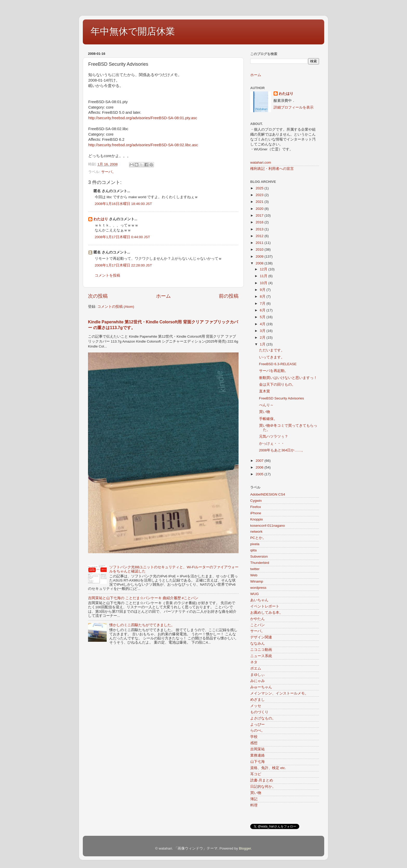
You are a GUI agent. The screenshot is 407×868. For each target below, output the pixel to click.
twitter (255, 569)
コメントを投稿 (107, 275)
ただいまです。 (272, 350)
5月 (263, 317)
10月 (264, 283)
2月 (263, 338)
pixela (255, 544)
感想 (254, 743)
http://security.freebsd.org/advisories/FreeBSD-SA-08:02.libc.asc (143, 145)
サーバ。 (108, 172)
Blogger (245, 848)
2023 (260, 195)
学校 (254, 737)
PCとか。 (258, 538)
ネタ (254, 662)
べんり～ (266, 405)
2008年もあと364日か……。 (282, 450)
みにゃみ (257, 681)
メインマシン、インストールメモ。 (279, 693)
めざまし (257, 700)
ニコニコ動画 (261, 650)
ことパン (257, 625)
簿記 (254, 799)
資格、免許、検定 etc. (268, 768)
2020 (260, 209)
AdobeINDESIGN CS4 (268, 494)
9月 (263, 290)
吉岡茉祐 (257, 749)
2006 (260, 467)
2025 (260, 188)
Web (254, 575)
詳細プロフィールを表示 (294, 107)
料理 (254, 805)
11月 (264, 276)
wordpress (258, 588)
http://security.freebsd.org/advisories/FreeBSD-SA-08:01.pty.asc (143, 118)
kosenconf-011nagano (268, 526)
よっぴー (257, 725)
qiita (253, 550)
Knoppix (257, 519)
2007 (260, 461)
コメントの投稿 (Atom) (116, 307)
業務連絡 (257, 755)
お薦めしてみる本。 (267, 613)
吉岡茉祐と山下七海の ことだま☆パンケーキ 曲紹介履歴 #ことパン (143, 598)
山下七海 (257, 762)
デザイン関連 (261, 637)
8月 (263, 296)
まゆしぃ (257, 675)
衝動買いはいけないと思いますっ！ (288, 378)
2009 (260, 256)
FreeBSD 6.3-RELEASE (278, 364)
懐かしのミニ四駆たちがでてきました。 (142, 625)
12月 (264, 269)
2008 (260, 263)
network (256, 532)
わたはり (101, 219)
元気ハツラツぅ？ (274, 436)
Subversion (259, 556)
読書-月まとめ (262, 780)
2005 (260, 474)
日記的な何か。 (263, 787)
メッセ (256, 706)
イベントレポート (265, 606)
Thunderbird (260, 563)
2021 (260, 202)
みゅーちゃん (261, 687)
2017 (260, 215)
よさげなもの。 (263, 718)
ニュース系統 (261, 656)
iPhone (256, 513)
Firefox (256, 507)
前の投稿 (229, 296)
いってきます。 (272, 357)
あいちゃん (259, 600)
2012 (260, 236)
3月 (263, 331)
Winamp (257, 581)
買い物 (264, 412)
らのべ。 (257, 730)
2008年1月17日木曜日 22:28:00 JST (123, 265)
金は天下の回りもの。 (277, 385)
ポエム (256, 668)
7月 (263, 303)
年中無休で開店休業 (133, 31)
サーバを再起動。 (274, 371)
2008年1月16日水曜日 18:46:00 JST (123, 204)
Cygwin (256, 501)
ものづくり (259, 712)
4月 (263, 324)
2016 (260, 222)
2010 (260, 249)
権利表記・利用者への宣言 (272, 169)
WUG (255, 594)
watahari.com (261, 162)
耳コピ (256, 774)
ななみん (257, 643)
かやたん (257, 619)
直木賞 (264, 391)
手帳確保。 (268, 419)
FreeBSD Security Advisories (281, 398)
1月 (263, 344)
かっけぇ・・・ (272, 443)
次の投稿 (98, 296)
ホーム (163, 296)
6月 (263, 310)
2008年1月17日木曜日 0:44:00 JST (122, 237)
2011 (260, 243)
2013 (260, 229)
